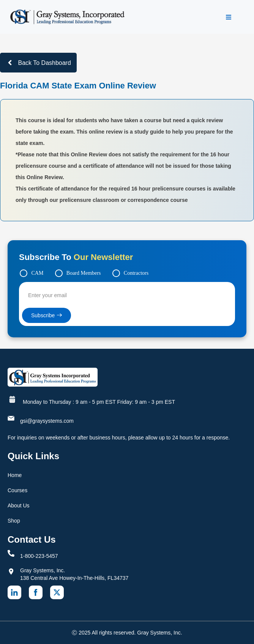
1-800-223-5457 (39, 556)
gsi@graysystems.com (47, 421)
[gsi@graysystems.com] (11, 418)
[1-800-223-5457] (11, 553)
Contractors (136, 273)
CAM (37, 273)
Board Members (84, 273)
